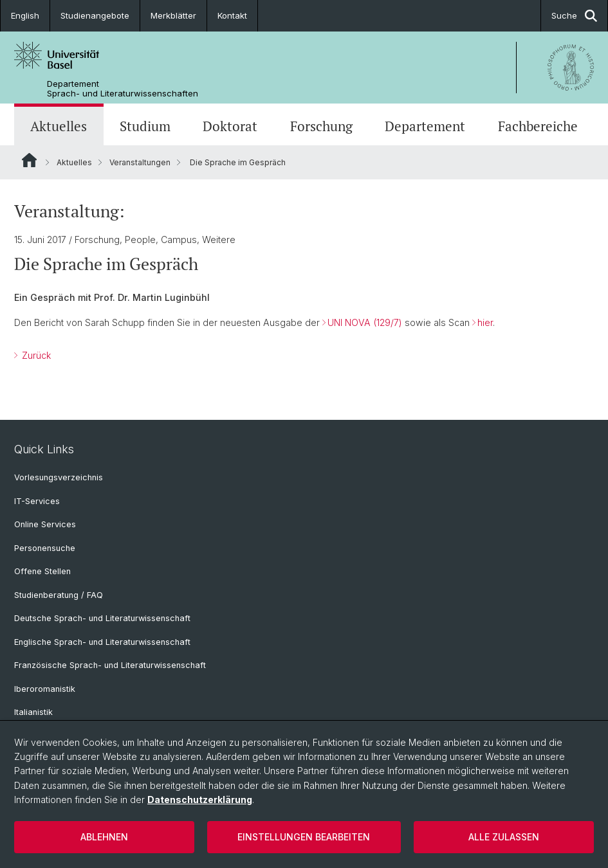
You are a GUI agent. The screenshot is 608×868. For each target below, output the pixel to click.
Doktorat (230, 126)
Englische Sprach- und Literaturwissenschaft (102, 642)
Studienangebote (95, 15)
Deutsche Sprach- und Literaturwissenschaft (102, 618)
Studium (145, 126)
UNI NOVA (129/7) (365, 322)
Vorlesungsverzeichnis (59, 477)
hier (485, 322)
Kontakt (232, 15)
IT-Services (37, 501)
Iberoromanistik (45, 689)
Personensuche (45, 548)
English (25, 15)
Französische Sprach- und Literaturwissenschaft (110, 665)
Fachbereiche (538, 126)
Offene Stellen (42, 571)
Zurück (35, 355)
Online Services (45, 524)
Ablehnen (104, 837)
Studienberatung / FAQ (59, 595)
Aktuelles (59, 126)
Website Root (29, 160)
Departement (425, 126)
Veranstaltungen (140, 162)
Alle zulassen (504, 837)
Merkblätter (173, 15)
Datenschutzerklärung (200, 800)
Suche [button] (574, 16)
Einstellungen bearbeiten (304, 837)
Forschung (321, 126)
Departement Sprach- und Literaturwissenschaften (123, 89)
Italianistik (33, 712)
